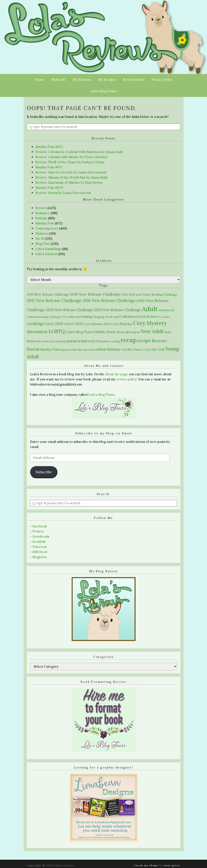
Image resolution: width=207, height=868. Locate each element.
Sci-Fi (40, 239)
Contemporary (47, 228)
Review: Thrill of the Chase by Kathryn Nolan (70, 162)
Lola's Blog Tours (101, 395)
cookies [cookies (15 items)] (165, 317)
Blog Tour (43, 244)
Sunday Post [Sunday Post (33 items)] (50, 349)
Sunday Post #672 (49, 147)
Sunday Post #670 (49, 188)
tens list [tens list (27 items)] (76, 350)
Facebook (40, 526)
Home (39, 80)
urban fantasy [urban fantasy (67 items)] (108, 349)
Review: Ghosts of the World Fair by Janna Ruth (72, 177)
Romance (43, 213)
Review (41, 208)
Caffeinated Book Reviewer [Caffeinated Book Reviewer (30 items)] (140, 317)
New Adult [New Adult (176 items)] (152, 331)
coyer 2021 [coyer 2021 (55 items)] (73, 324)
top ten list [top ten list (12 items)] (89, 350)
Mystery (42, 233)
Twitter (38, 531)
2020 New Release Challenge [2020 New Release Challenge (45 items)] (69, 310)
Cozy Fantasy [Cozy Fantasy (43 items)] (122, 324)
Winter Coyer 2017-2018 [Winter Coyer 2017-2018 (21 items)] (149, 350)
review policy (126, 379)
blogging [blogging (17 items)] (99, 317)
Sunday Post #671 (49, 167)
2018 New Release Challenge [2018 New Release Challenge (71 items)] (109, 301)
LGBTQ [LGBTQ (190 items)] (57, 331)
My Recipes (107, 80)
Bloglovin (40, 557)
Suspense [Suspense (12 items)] (65, 350)
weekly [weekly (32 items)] (127, 349)
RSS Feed (40, 552)
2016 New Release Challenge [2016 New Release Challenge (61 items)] (95, 294)
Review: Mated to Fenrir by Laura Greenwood (71, 172)
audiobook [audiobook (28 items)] (166, 310)
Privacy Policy (162, 80)
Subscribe (44, 472)
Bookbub (39, 542)
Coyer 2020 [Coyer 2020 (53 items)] (53, 324)
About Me (58, 80)
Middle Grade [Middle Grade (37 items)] (105, 332)
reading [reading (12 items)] (116, 341)
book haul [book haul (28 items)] (112, 317)
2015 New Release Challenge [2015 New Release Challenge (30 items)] (48, 294)
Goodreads (41, 537)
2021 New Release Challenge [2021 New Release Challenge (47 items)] (118, 310)
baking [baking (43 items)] (87, 316)
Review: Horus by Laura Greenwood (63, 193)
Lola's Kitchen (46, 254)
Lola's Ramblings (48, 249)
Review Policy (134, 80)
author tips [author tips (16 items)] (74, 317)
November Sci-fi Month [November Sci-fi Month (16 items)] (52, 341)
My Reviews (82, 80)
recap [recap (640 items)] (129, 340)
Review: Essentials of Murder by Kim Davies (69, 183)
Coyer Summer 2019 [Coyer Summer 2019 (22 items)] (97, 324)
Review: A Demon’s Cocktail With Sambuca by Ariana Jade (79, 152)
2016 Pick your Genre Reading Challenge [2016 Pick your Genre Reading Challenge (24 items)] (149, 295)
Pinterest (40, 547)
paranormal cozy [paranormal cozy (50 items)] (81, 341)
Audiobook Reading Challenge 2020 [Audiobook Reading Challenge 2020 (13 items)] (47, 317)
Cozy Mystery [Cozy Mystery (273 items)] (150, 323)
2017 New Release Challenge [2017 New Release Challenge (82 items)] (54, 300)
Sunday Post (45, 223)
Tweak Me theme (146, 865)
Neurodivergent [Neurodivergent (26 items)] (128, 332)
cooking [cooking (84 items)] (35, 324)
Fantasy (41, 218)
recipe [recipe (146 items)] (144, 341)
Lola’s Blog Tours (103, 91)
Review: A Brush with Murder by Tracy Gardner (72, 157)
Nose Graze (172, 865)
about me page (117, 374)
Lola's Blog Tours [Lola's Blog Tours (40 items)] (80, 332)
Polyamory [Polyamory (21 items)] (103, 341)
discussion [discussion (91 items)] (37, 332)
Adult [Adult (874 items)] (150, 309)
